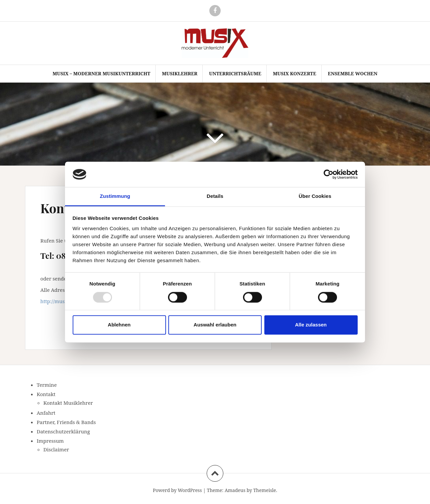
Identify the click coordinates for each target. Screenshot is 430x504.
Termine (47, 385)
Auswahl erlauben (215, 325)
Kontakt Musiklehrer (68, 403)
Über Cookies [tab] (315, 196)
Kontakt (46, 394)
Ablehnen (119, 325)
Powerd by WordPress (177, 490)
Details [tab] (215, 196)
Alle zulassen (311, 325)
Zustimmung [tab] (115, 196)
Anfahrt (46, 413)
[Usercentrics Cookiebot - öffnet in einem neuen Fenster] (328, 174)
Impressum (50, 441)
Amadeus (235, 490)
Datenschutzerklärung (63, 431)
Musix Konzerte (295, 73)
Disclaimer (56, 449)
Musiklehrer (180, 73)
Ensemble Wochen (353, 73)
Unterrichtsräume (235, 73)
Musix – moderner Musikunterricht (101, 73)
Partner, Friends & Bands (66, 422)
